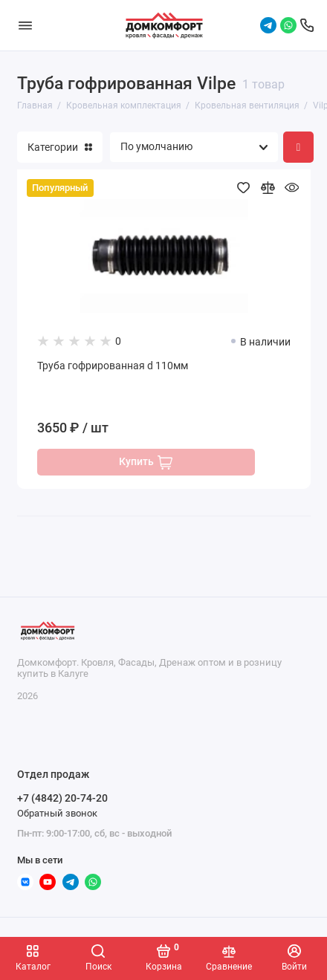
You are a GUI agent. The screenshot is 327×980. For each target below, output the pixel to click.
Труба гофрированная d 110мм (113, 366)
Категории (60, 147)
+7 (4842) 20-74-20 (62, 798)
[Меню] (25, 25)
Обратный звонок (57, 813)
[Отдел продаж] (307, 25)
